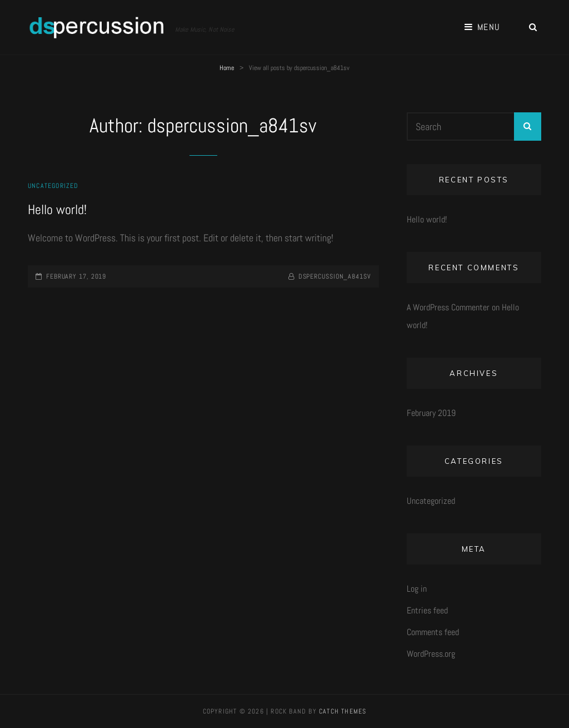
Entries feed (427, 610)
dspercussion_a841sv (335, 276)
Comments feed (433, 632)
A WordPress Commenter (448, 307)
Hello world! (57, 209)
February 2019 (431, 413)
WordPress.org (431, 654)
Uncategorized (53, 186)
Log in (417, 589)
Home (227, 68)
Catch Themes (343, 711)
